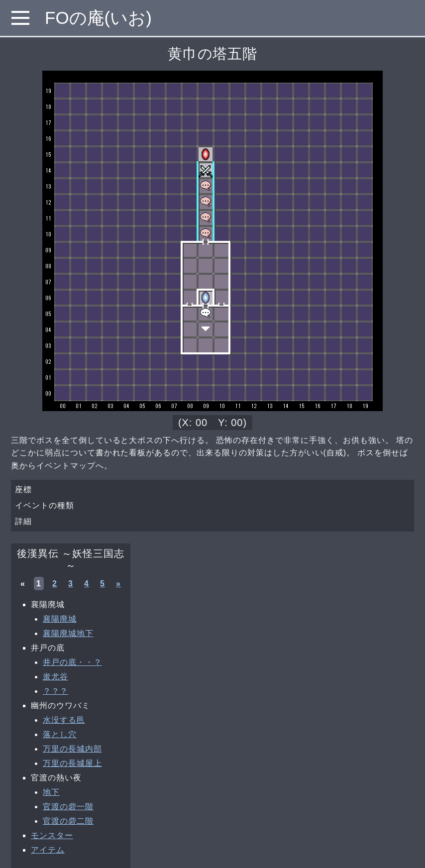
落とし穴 (60, 734)
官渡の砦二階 (68, 821)
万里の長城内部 (72, 749)
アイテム (48, 850)
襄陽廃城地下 (68, 633)
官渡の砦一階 (68, 807)
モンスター (52, 835)
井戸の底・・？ (72, 662)
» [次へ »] (118, 584)
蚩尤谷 (55, 677)
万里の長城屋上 (72, 763)
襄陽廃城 (60, 619)
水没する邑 (64, 720)
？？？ (55, 691)
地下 (51, 792)
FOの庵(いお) (98, 18)
